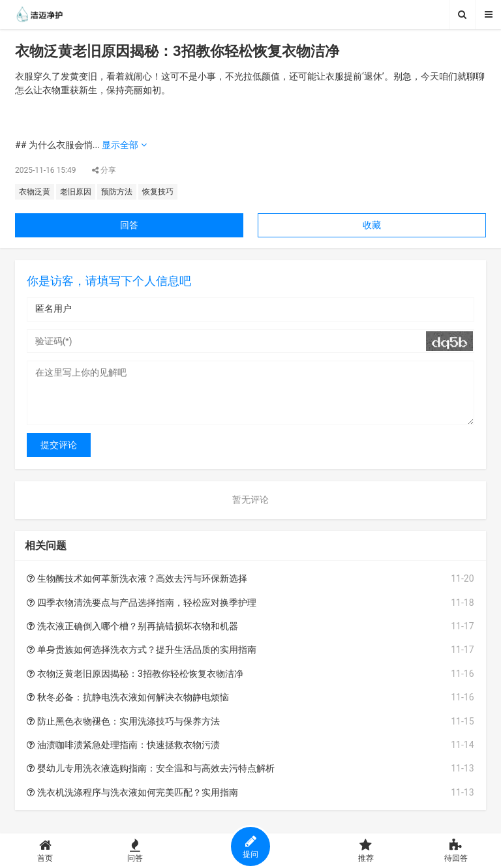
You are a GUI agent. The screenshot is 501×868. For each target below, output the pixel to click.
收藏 (372, 225)
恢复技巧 (158, 192)
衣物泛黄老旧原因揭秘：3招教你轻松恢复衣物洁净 (135, 674)
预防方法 (117, 192)
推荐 (366, 851)
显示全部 (124, 145)
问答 (135, 851)
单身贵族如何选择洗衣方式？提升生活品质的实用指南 (141, 650)
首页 (45, 851)
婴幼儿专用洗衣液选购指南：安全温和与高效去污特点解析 (150, 768)
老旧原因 (76, 192)
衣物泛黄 (35, 192)
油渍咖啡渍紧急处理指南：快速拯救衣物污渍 (123, 745)
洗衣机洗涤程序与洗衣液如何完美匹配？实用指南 (132, 792)
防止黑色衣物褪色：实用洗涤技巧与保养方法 (123, 721)
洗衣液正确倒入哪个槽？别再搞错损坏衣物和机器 (132, 626)
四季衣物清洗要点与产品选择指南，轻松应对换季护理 (141, 603)
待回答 (456, 851)
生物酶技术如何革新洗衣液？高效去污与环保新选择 (137, 578)
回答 (129, 225)
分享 (104, 170)
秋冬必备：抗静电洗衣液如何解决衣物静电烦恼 (128, 697)
